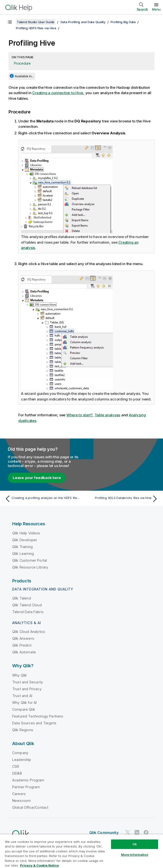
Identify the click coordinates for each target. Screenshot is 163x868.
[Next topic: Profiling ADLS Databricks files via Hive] (121, 499)
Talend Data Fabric (28, 612)
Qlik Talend (22, 598)
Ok (135, 844)
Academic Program (28, 780)
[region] (81, 851)
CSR (16, 766)
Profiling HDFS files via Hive (36, 28)
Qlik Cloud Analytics (29, 632)
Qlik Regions (23, 730)
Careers (19, 794)
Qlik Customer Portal (30, 560)
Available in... (24, 76)
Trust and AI (22, 696)
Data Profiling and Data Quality (83, 22)
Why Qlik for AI (24, 703)
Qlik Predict (22, 645)
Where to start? (79, 415)
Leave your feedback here (37, 478)
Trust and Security (28, 682)
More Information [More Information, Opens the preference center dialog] (135, 855)
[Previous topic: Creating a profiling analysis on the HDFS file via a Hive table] (42, 499)
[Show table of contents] (10, 22)
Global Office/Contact (30, 807)
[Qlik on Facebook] (146, 832)
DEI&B (17, 773)
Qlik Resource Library (30, 567)
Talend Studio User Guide (36, 22)
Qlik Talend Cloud (27, 605)
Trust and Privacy (27, 689)
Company (20, 753)
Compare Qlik (24, 709)
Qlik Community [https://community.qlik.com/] (104, 833)
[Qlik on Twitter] (128, 832)
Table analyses (108, 415)
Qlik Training (22, 547)
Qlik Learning (23, 554)
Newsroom (21, 801)
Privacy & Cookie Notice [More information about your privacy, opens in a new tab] (39, 865)
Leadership (22, 760)
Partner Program (26, 787)
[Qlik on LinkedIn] (137, 832)
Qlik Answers (23, 638)
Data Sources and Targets (34, 723)
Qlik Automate (24, 652)
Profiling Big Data (123, 22)
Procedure (22, 63)
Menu (156, 9)
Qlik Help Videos (26, 533)
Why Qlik (20, 675)
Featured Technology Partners (38, 716)
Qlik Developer (25, 540)
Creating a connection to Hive (58, 93)
